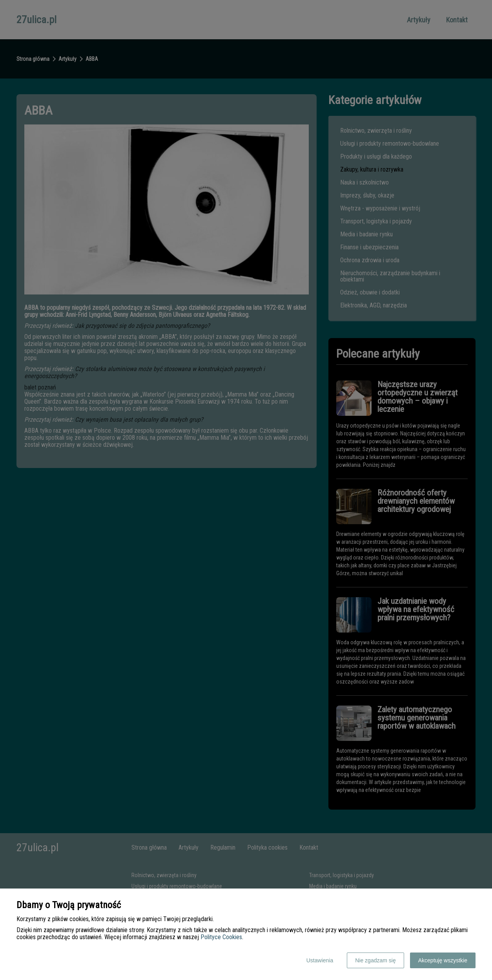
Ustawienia (320, 960)
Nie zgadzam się (375, 960)
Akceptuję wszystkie (443, 960)
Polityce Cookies (221, 937)
